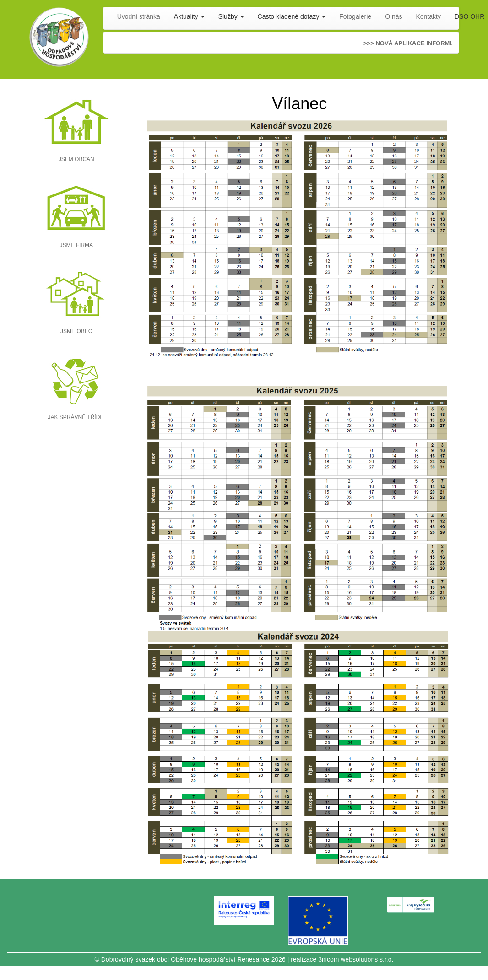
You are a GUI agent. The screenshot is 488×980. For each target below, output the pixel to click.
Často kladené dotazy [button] (292, 16)
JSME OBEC (76, 331)
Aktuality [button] (189, 16)
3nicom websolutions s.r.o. (356, 959)
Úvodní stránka (139, 16)
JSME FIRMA (76, 245)
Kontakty (428, 16)
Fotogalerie (355, 16)
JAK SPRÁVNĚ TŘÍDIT (76, 417)
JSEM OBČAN (76, 159)
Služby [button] (231, 16)
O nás (393, 16)
